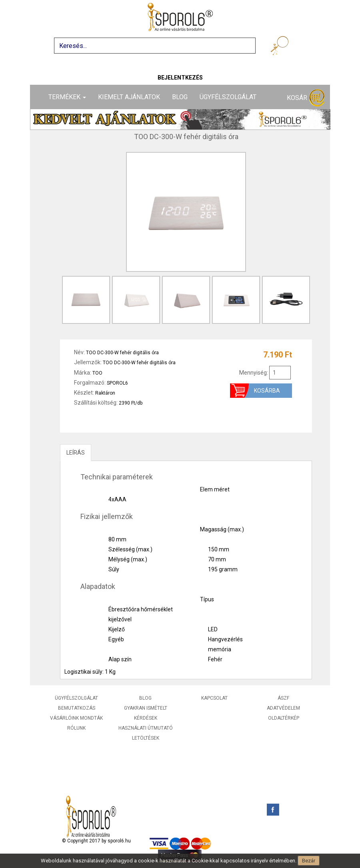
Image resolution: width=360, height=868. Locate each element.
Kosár (306, 98)
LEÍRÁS (76, 453)
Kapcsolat (214, 698)
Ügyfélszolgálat (228, 97)
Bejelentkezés (180, 78)
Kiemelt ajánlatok (129, 97)
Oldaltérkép (284, 718)
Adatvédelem (283, 708)
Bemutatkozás (77, 708)
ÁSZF (283, 698)
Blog (180, 97)
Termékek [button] (67, 97)
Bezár (309, 861)
